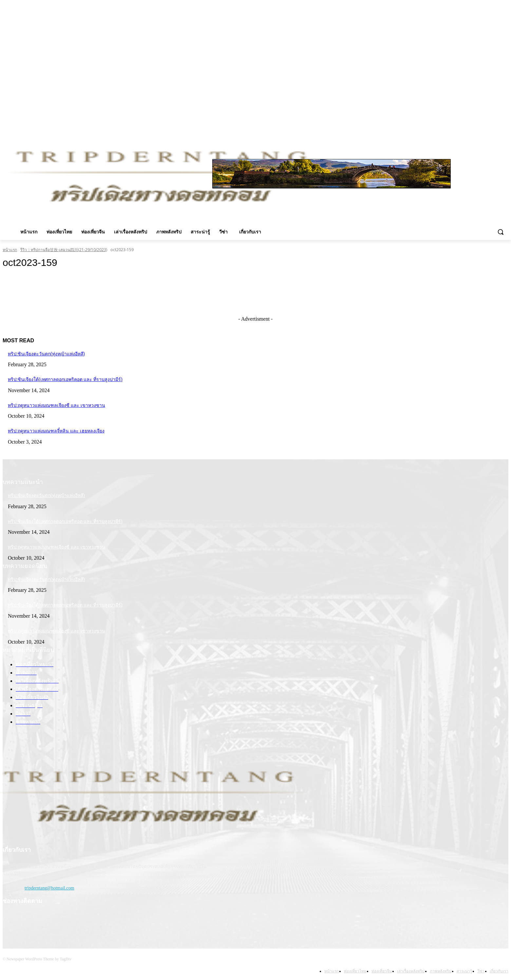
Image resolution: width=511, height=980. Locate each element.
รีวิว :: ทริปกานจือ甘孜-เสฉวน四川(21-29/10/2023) (64, 250)
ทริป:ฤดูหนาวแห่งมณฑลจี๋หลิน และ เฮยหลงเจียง (56, 431)
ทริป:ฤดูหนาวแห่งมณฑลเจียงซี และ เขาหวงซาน (57, 405)
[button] (501, 232)
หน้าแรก (10, 250)
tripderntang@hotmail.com (49, 888)
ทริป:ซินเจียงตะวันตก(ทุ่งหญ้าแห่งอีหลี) (46, 354)
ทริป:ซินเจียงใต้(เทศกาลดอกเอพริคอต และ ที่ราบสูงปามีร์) (65, 379)
